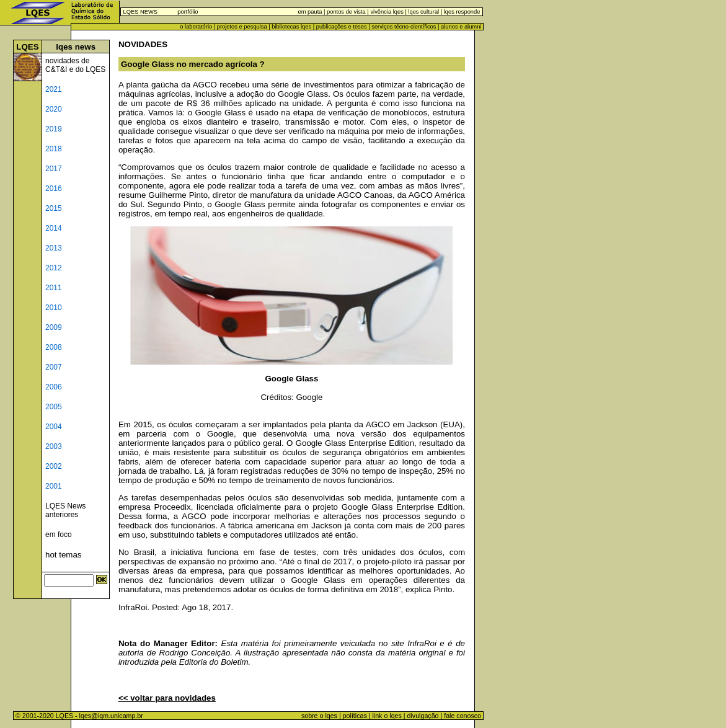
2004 (54, 427)
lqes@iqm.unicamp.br (111, 716)
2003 (54, 446)
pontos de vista (346, 12)
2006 (54, 387)
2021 (54, 89)
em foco (59, 535)
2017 (54, 169)
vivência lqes (387, 12)
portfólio (188, 12)
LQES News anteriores (65, 510)
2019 (54, 129)
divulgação (423, 716)
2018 (54, 149)
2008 (54, 347)
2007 (54, 367)
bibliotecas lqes (291, 27)
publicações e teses (342, 27)
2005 (54, 407)
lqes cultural (423, 12)
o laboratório (196, 27)
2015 (54, 208)
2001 (54, 486)
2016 (54, 189)
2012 (54, 268)
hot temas (64, 555)
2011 (54, 288)
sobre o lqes (319, 716)
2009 (54, 327)
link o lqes (387, 716)
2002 (54, 466)
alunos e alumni (461, 27)
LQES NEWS (140, 12)
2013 (54, 248)
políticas (355, 716)
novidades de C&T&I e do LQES (75, 65)
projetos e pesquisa (242, 27)
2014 (54, 228)
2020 (54, 109)
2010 (54, 308)
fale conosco (463, 716)
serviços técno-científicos (404, 27)
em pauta (310, 12)
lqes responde (461, 12)
